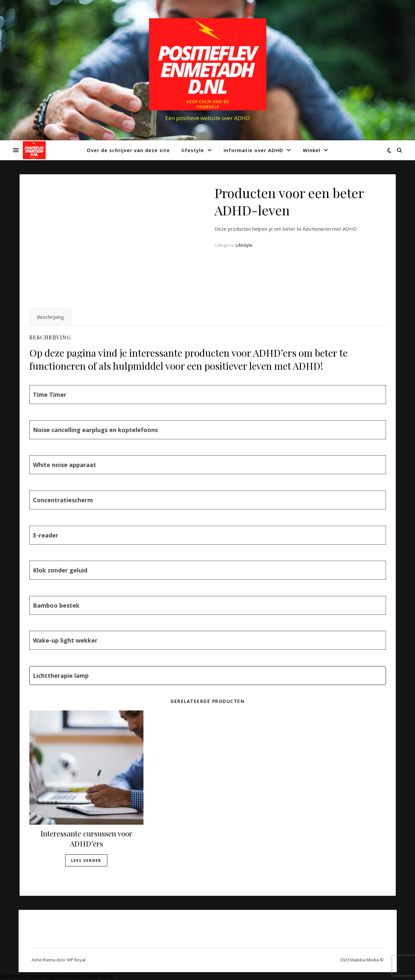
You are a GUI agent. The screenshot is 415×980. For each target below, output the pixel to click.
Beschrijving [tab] (50, 317)
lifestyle (193, 150)
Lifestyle (244, 245)
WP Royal (76, 960)
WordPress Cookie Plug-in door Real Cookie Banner (58, 976)
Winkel (312, 150)
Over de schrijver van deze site (128, 150)
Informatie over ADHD (253, 150)
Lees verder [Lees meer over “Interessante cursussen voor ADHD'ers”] (86, 860)
